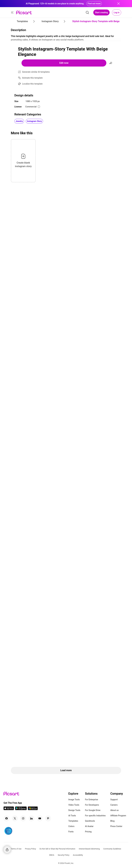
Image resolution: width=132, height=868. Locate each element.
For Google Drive (93, 810)
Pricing (88, 832)
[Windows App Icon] (33, 809)
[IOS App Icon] (9, 809)
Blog (112, 821)
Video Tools (74, 805)
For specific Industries (95, 816)
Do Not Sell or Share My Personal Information (57, 849)
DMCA (52, 855)
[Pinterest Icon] (48, 818)
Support (114, 800)
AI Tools (72, 816)
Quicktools (90, 821)
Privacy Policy (31, 849)
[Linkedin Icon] (31, 818)
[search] (87, 12)
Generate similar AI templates (36, 72)
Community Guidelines (112, 849)
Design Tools (74, 810)
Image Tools (74, 800)
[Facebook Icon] (7, 818)
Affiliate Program (118, 816)
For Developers (92, 805)
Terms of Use (16, 849)
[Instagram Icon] (23, 818)
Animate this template (32, 78)
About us (114, 810)
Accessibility (78, 855)
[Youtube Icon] (40, 818)
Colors (71, 826)
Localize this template (32, 84)
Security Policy (63, 855)
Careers (114, 805)
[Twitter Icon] (15, 818)
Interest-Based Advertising (89, 849)
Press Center (116, 826)
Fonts (71, 832)
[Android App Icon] (21, 809)
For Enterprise (92, 800)
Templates (73, 821)
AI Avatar (89, 826)
